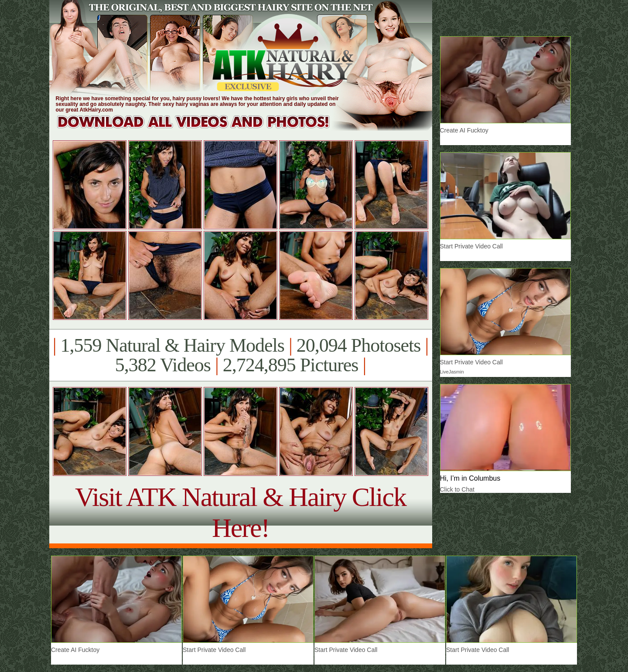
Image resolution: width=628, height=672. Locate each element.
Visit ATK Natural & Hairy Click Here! (241, 512)
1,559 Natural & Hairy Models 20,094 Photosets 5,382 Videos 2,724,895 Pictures (241, 355)
